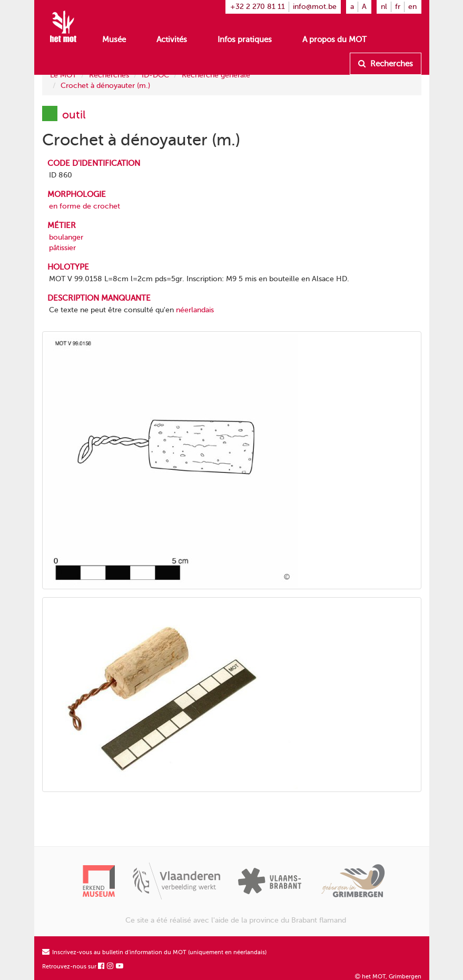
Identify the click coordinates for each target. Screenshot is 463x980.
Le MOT (63, 75)
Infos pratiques (245, 39)
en (412, 7)
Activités (172, 39)
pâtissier (62, 248)
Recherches (386, 64)
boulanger (66, 237)
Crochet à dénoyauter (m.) (105, 86)
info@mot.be (315, 7)
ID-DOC (155, 75)
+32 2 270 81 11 (258, 7)
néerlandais (195, 310)
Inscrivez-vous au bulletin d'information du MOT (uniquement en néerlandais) (154, 952)
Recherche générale (216, 75)
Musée (114, 39)
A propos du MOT (334, 39)
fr (398, 7)
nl (384, 7)
